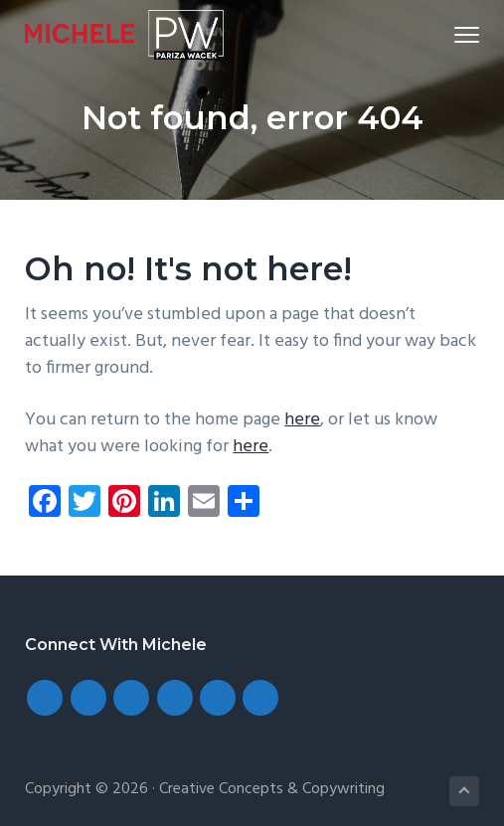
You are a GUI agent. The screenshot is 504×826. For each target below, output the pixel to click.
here (302, 420)
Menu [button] (458, 34)
